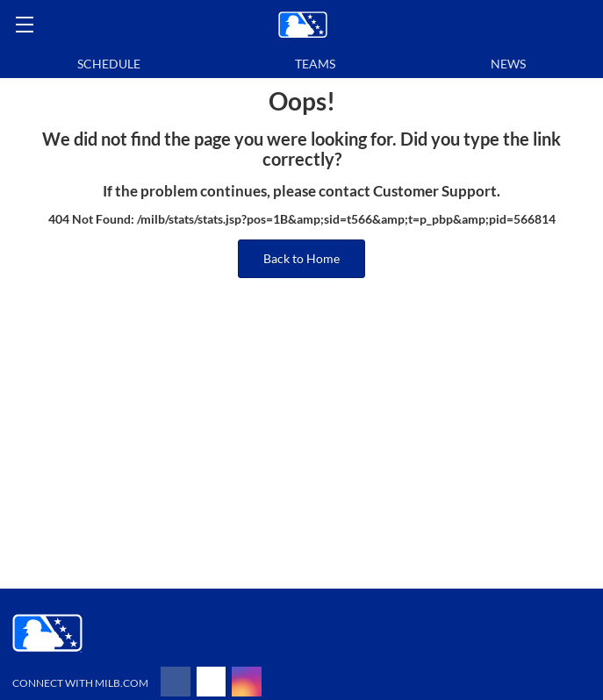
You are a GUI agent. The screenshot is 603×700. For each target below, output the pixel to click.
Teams (315, 64)
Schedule (109, 64)
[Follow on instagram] (247, 682)
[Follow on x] (212, 682)
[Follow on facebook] (176, 682)
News (508, 64)
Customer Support (435, 191)
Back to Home (301, 258)
